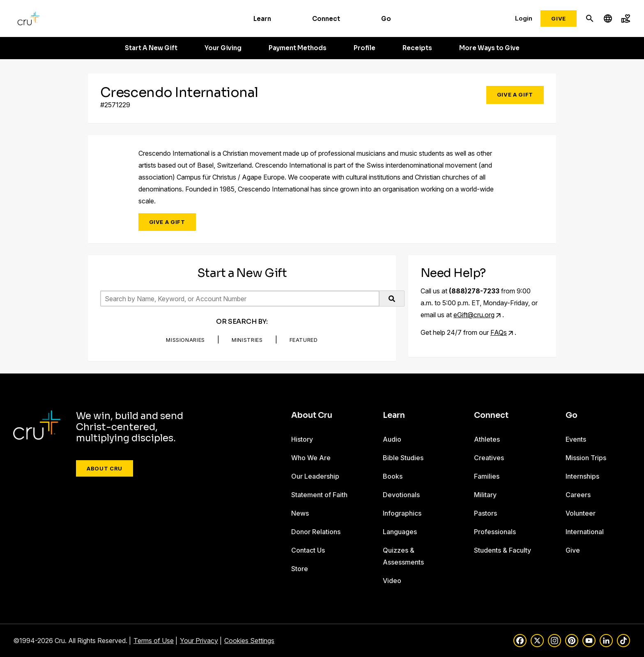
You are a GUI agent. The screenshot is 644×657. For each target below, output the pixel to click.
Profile (365, 48)
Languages (400, 532)
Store (300, 569)
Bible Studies (403, 458)
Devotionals (401, 495)
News (300, 513)
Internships (582, 476)
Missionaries (185, 340)
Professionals (495, 532)
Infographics (402, 513)
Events (576, 439)
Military (485, 495)
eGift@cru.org (474, 315)
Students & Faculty (503, 550)
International (585, 532)
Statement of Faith (319, 495)
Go (386, 19)
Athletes (487, 439)
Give (559, 18)
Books (393, 476)
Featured (304, 340)
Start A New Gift (151, 48)
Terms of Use (154, 641)
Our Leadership (315, 476)
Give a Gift (515, 95)
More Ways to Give (489, 48)
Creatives (489, 458)
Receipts (417, 48)
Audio (392, 439)
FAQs (499, 332)
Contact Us (308, 550)
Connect (326, 19)
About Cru (105, 468)
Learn (262, 19)
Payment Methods (298, 48)
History (302, 439)
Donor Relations (316, 532)
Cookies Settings (249, 641)
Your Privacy (199, 641)
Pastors (485, 513)
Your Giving (223, 48)
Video (392, 581)
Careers (578, 495)
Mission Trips (586, 458)
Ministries (247, 340)
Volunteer (581, 513)
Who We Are (311, 458)
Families (487, 476)
